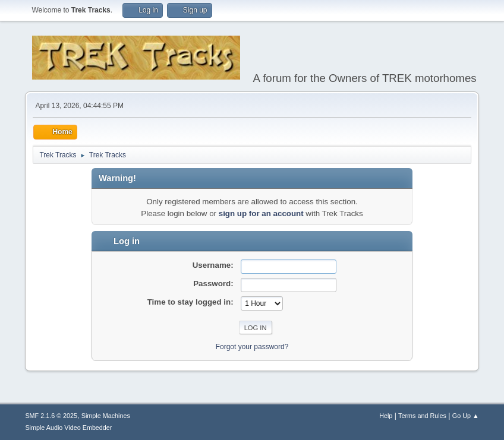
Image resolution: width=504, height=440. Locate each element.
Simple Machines (106, 416)
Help (386, 416)
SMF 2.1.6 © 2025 (51, 416)
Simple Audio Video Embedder (68, 428)
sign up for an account (261, 213)
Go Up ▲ (466, 416)
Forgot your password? (252, 347)
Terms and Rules (422, 416)
